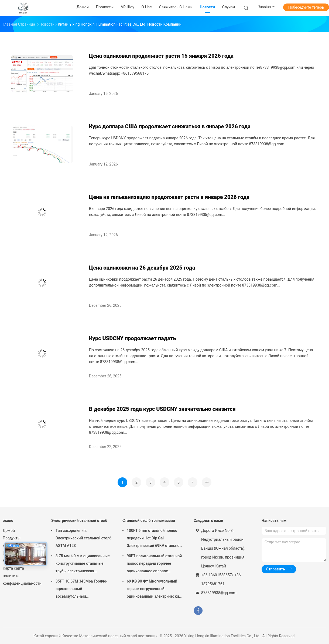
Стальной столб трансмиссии (149, 521)
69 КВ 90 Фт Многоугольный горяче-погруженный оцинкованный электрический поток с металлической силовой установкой (154, 590)
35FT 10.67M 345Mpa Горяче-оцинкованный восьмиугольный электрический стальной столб (83, 590)
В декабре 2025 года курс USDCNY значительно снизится (162, 409)
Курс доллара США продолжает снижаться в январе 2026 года (170, 126)
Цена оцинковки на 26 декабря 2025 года (142, 268)
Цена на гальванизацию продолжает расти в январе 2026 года (169, 197)
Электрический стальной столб (79, 521)
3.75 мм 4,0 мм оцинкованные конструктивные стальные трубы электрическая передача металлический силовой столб (83, 564)
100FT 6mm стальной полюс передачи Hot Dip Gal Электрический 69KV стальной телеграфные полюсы (154, 539)
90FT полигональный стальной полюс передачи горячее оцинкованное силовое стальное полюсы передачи (154, 564)
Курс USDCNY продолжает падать (133, 338)
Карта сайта (13, 568)
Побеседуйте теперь (306, 7)
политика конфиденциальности (22, 580)
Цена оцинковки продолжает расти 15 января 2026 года (161, 56)
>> (207, 482)
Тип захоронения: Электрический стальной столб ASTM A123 (83, 538)
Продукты (12, 538)
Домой (9, 531)
